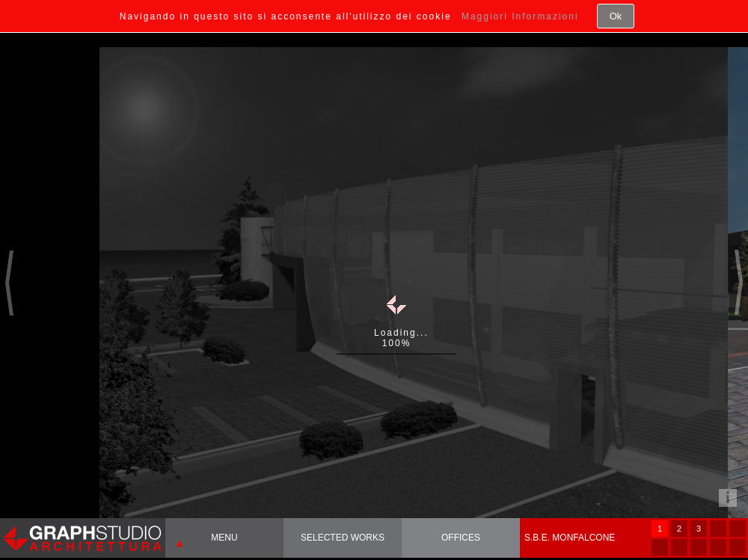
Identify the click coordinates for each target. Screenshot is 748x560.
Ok (616, 16)
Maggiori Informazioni (520, 16)
